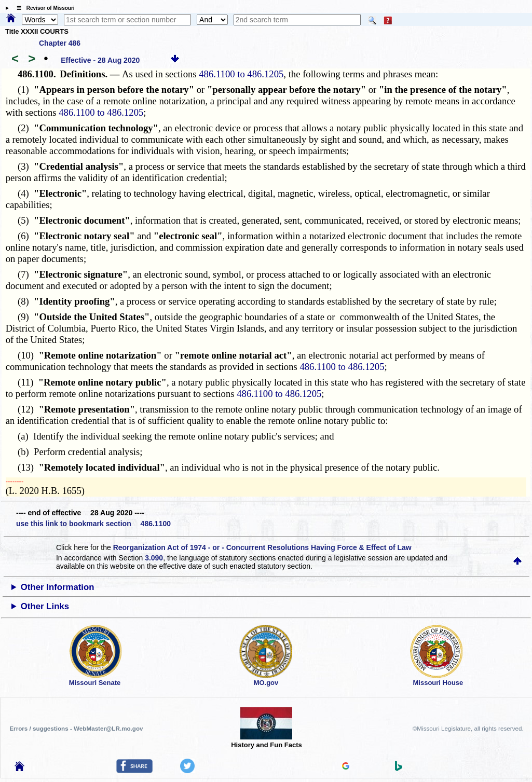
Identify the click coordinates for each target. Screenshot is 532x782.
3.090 (154, 558)
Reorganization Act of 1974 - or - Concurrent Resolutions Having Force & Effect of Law (262, 547)
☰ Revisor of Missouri (43, 8)
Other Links (45, 606)
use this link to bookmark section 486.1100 (93, 524)
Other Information (58, 587)
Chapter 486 (60, 43)
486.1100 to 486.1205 (241, 74)
